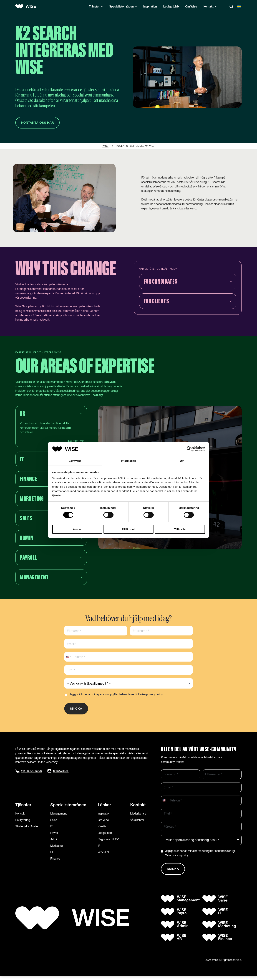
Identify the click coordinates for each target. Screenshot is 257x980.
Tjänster (96, 6)
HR (52, 855)
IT (51, 830)
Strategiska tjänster (27, 830)
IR (99, 849)
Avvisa (77, 529)
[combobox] (68, 658)
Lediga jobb (171, 6)
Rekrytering (23, 823)
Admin (54, 842)
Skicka (77, 710)
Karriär (102, 830)
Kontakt (210, 6)
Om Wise (191, 6)
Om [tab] (182, 461)
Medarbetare (138, 817)
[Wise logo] (27, 6)
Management (59, 817)
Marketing (56, 849)
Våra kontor (137, 823)
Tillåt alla (180, 529)
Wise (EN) (104, 855)
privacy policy (154, 696)
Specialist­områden (68, 808)
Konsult (20, 817)
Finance (55, 862)
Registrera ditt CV (108, 842)
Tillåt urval (129, 529)
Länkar (104, 808)
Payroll (54, 836)
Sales (54, 823)
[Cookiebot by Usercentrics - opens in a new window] (189, 449)
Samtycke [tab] (75, 461)
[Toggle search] (231, 6)
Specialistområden (123, 6)
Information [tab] (128, 461)
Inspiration (150, 6)
